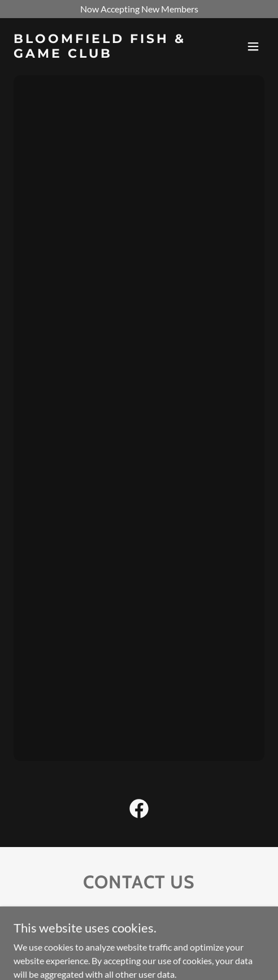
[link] (101, 54)
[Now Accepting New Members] (139, 9)
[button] (253, 46)
